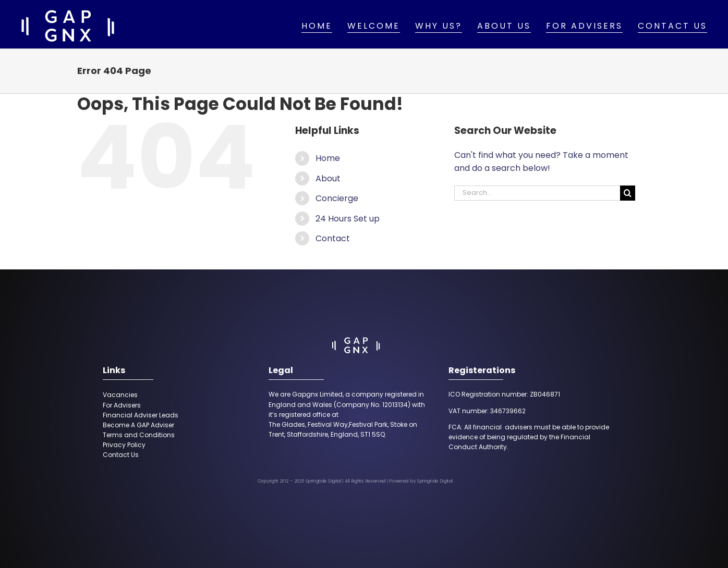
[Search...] (537, 193)
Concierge (337, 198)
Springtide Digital (435, 481)
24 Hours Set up (348, 219)
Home (328, 158)
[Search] (628, 193)
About (328, 178)
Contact (333, 238)
